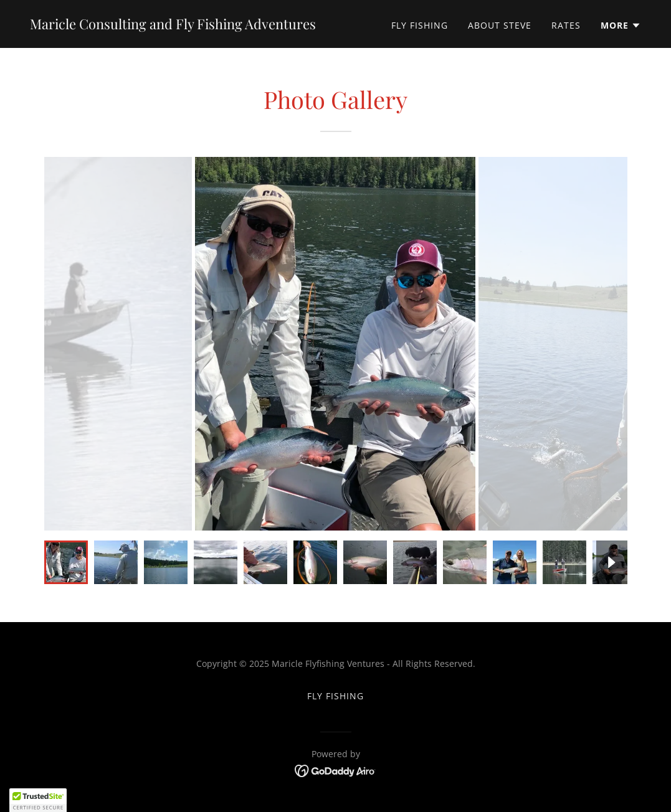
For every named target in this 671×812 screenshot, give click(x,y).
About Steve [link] (500, 25)
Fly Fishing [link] (420, 25)
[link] (173, 26)
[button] (621, 26)
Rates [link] (566, 25)
